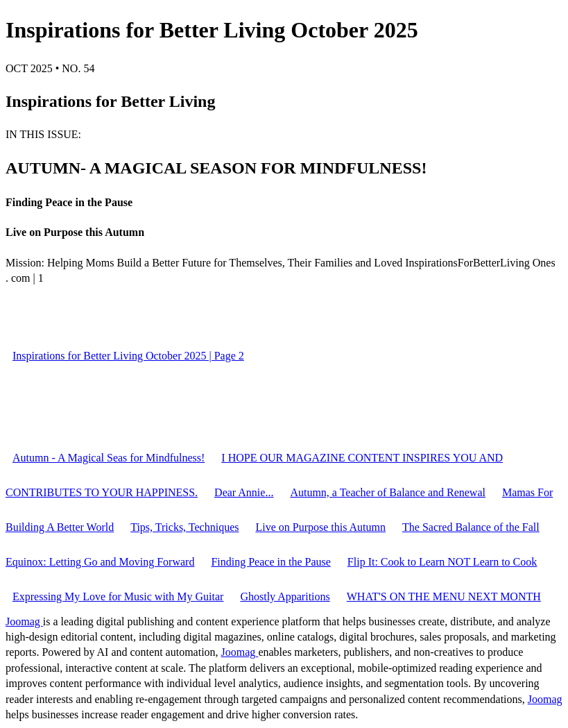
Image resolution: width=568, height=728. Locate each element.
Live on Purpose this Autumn (320, 527)
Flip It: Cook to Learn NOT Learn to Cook (442, 562)
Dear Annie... (244, 492)
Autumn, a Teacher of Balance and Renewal (388, 492)
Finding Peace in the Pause (270, 562)
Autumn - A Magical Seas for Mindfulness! (109, 458)
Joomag (24, 621)
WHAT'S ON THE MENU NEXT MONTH (444, 596)
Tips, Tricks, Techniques (184, 527)
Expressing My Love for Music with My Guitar (118, 596)
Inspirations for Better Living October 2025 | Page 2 (128, 356)
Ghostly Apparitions (285, 596)
